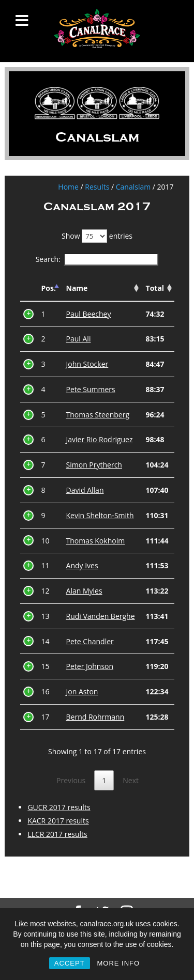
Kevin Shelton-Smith (100, 515)
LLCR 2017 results (57, 834)
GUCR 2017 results (59, 807)
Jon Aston (82, 691)
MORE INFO (118, 963)
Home (68, 187)
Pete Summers (91, 389)
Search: (97, 259)
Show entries (97, 236)
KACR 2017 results (58, 821)
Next (131, 780)
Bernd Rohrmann (95, 717)
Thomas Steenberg (98, 415)
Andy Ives (82, 565)
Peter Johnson (90, 666)
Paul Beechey (89, 314)
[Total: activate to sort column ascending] (158, 289)
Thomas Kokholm (96, 541)
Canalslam (133, 187)
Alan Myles (84, 591)
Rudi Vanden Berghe (101, 616)
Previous (71, 780)
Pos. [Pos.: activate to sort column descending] (49, 288)
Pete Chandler (90, 641)
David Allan (85, 490)
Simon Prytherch (94, 465)
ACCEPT (70, 963)
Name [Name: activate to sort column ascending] (77, 288)
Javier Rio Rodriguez (100, 439)
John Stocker (87, 364)
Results (97, 187)
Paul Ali (79, 339)
